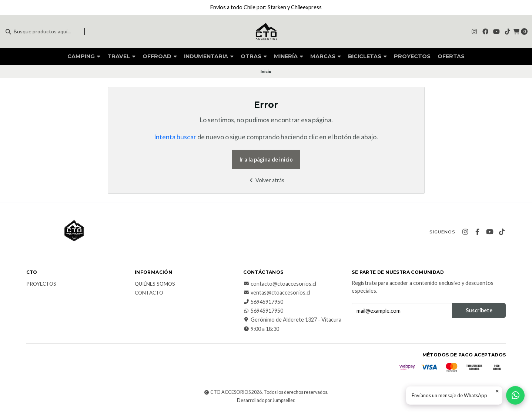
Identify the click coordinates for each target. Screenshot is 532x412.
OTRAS (254, 56)
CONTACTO (149, 293)
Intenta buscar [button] (175, 137)
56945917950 (263, 302)
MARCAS (326, 56)
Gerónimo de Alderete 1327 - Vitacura (292, 320)
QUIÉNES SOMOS (155, 284)
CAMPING (84, 56)
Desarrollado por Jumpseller (266, 400)
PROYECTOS (412, 56)
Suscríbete (479, 310)
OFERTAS (451, 56)
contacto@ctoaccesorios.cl (280, 284)
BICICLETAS (367, 56)
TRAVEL (121, 56)
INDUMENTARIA (209, 56)
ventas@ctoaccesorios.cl (277, 293)
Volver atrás (266, 180)
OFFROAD (160, 56)
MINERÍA (289, 56)
